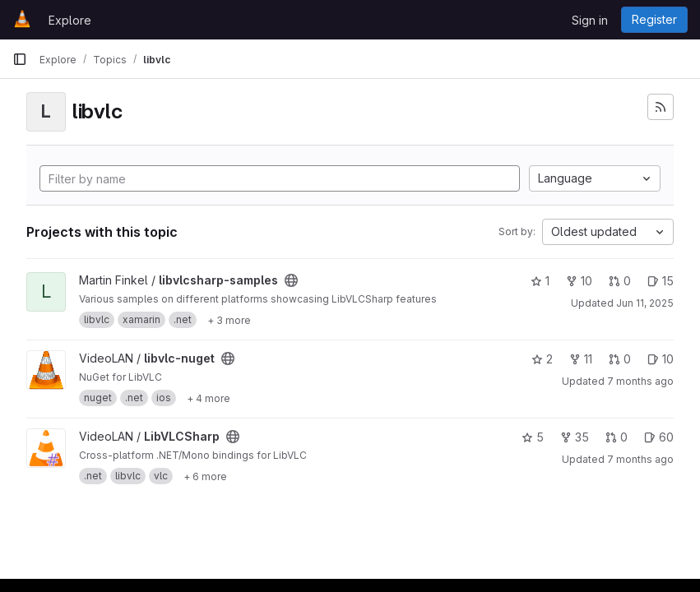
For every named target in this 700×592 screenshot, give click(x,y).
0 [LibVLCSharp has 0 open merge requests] (617, 437)
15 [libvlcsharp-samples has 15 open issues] (661, 281)
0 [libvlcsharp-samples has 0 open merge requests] (620, 281)
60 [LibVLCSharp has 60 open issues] (659, 437)
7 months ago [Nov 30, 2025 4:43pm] (640, 381)
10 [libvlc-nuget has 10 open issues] (661, 359)
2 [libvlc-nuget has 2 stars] (542, 359)
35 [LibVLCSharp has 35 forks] (575, 437)
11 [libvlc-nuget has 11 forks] (581, 359)
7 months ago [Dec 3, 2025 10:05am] (640, 459)
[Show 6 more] (205, 476)
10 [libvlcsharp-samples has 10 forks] (579, 281)
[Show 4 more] (209, 398)
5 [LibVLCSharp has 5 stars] (533, 437)
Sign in (590, 20)
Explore (70, 20)
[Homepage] (22, 20)
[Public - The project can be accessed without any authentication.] (291, 280)
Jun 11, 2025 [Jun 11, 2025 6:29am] (645, 303)
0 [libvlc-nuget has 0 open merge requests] (620, 359)
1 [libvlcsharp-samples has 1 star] (540, 281)
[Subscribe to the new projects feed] (661, 107)
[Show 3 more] (229, 320)
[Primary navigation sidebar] (20, 59)
